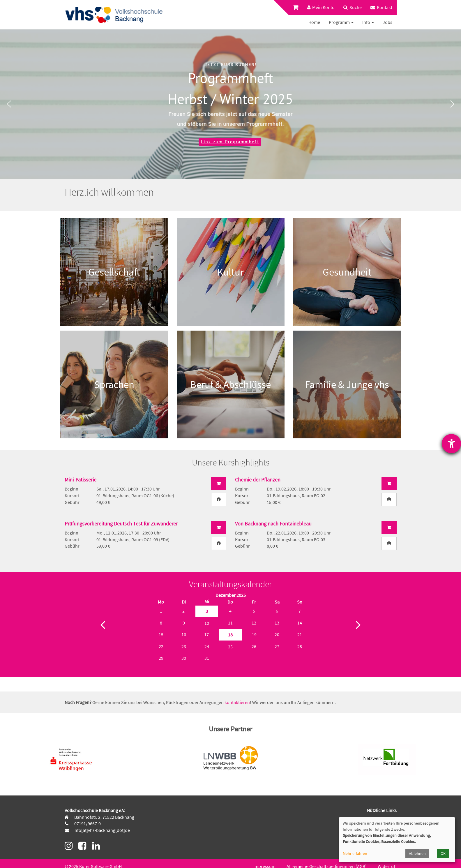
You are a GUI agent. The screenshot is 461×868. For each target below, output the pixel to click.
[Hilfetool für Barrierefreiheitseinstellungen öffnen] (451, 444)
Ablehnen (417, 853)
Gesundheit (347, 272)
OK (443, 853)
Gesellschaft (114, 272)
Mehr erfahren (355, 853)
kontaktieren (237, 702)
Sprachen (114, 384)
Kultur (230, 272)
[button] (9, 104)
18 (230, 635)
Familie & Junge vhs (347, 384)
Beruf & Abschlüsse (230, 384)
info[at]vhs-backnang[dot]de (102, 830)
